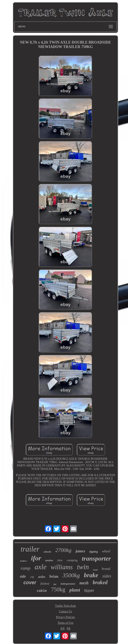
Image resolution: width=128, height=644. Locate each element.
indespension (68, 584)
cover (30, 583)
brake (91, 575)
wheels (47, 552)
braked (100, 582)
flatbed (45, 584)
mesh (84, 583)
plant (75, 590)
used (95, 570)
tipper (89, 590)
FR (69, 629)
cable (42, 591)
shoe (60, 560)
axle (41, 567)
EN (63, 629)
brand (106, 569)
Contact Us (66, 611)
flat (55, 584)
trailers (24, 561)
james (80, 551)
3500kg (71, 575)
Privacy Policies (66, 617)
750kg (58, 589)
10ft (32, 577)
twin (83, 567)
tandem (49, 560)
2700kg (63, 550)
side (23, 576)
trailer (30, 549)
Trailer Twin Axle (65, 606)
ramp (25, 568)
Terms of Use (65, 623)
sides (107, 576)
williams (62, 567)
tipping (94, 552)
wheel (106, 551)
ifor (36, 558)
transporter (96, 558)
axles (42, 577)
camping (72, 560)
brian (54, 576)
